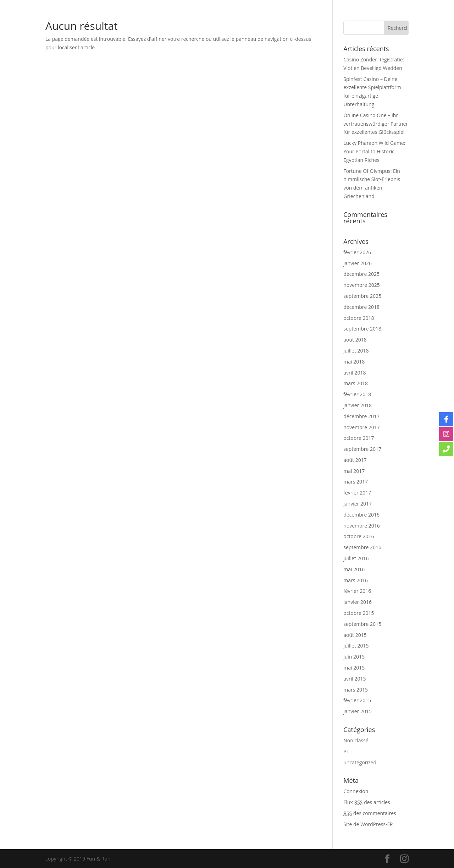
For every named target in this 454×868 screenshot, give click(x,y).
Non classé (356, 740)
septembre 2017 (362, 449)
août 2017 (355, 460)
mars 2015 (356, 690)
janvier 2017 (358, 504)
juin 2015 (354, 657)
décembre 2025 (361, 274)
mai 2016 (354, 569)
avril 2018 (355, 373)
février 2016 (357, 591)
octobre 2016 (359, 536)
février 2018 (357, 394)
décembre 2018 (361, 307)
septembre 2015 (362, 624)
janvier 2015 (358, 711)
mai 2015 (354, 668)
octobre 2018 (359, 318)
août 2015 (355, 635)
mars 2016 (356, 580)
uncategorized (360, 762)
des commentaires (370, 813)
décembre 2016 (361, 515)
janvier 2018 (358, 405)
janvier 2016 (358, 602)
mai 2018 (354, 362)
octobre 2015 (359, 613)
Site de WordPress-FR (368, 824)
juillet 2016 (356, 558)
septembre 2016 (362, 547)
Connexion (356, 791)
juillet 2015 (356, 646)
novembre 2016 (362, 526)
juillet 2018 (356, 351)
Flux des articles (367, 802)
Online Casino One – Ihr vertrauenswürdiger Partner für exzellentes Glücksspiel (376, 124)
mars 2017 (356, 482)
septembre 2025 (362, 296)
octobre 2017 (359, 438)
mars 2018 (356, 383)
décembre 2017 (361, 416)
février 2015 (357, 700)
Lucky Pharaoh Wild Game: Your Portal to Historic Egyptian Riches (374, 151)
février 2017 (357, 493)
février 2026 (357, 252)
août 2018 (355, 340)
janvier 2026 (358, 263)
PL (346, 751)
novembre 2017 (362, 427)
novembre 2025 (362, 285)
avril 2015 (355, 679)
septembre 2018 (362, 329)
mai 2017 (354, 471)
